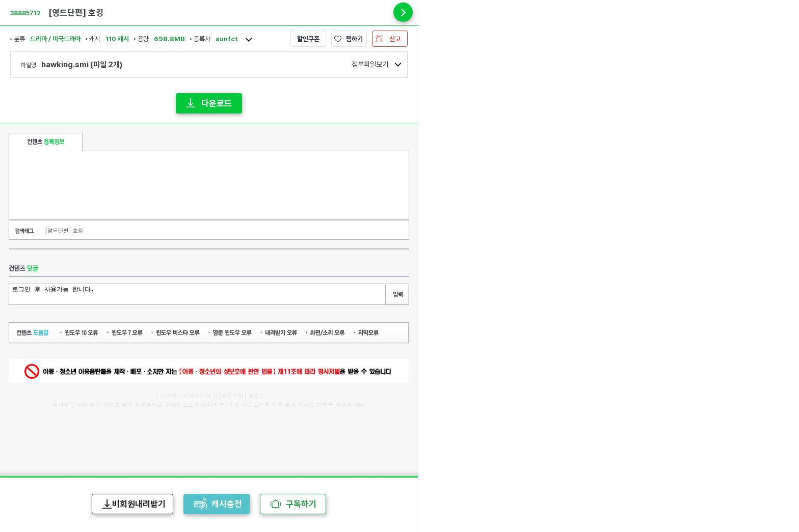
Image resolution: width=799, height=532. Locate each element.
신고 (395, 39)
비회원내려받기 (139, 504)
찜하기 (354, 39)
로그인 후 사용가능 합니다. (198, 293)
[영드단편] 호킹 (64, 230)
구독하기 (301, 504)
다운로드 (217, 103)
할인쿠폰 (308, 39)
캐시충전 (227, 504)
